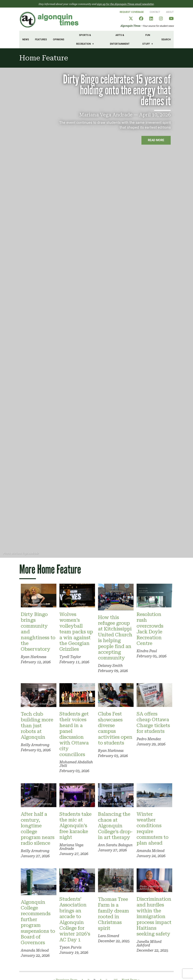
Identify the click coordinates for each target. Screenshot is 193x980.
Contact (155, 12)
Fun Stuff (146, 39)
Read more (156, 140)
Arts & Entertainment (120, 39)
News (26, 39)
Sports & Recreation (84, 39)
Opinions (59, 39)
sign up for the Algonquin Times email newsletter (125, 4)
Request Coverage (132, 12)
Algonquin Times (130, 26)
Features (41, 39)
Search (166, 39)
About (170, 12)
